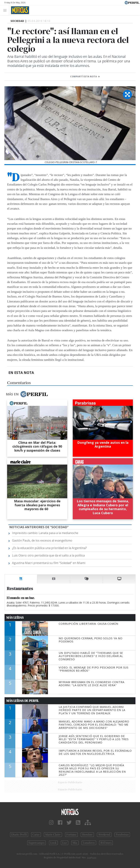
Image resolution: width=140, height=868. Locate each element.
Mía (75, 843)
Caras (36, 835)
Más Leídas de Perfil (23, 701)
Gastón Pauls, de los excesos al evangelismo (42, 540)
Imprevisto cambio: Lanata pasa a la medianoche (45, 533)
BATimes (106, 843)
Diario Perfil (19, 835)
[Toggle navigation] (6, 10)
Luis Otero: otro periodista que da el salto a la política (48, 555)
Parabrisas (122, 835)
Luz (64, 843)
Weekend (104, 835)
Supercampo (37, 843)
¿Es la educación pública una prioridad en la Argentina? (49, 548)
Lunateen (89, 843)
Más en (27, 394)
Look (54, 843)
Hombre (87, 835)
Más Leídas (15, 618)
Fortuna (71, 835)
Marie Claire (53, 835)
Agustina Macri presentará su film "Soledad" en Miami (49, 563)
